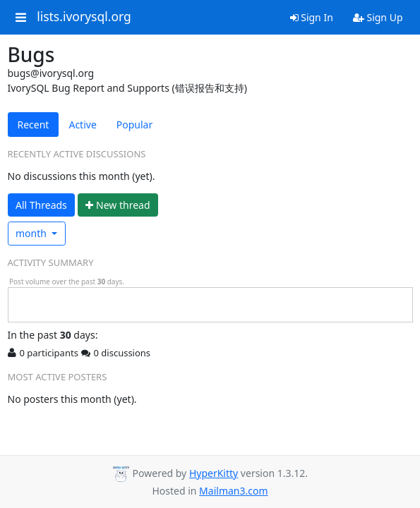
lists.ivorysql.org (84, 17)
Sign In (312, 17)
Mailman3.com (233, 491)
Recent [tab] (34, 125)
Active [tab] (82, 125)
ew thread (118, 205)
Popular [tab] (134, 125)
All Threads (41, 205)
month (32, 233)
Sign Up (378, 17)
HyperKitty (214, 473)
